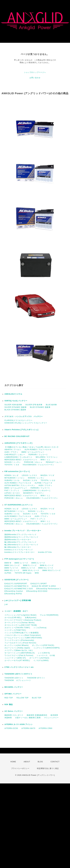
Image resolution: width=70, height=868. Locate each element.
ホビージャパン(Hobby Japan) (17, 648)
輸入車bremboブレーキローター (18, 547)
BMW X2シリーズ (12, 570)
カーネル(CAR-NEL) (13, 618)
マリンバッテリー (51, 718)
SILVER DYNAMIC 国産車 (16, 407)
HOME (13, 762)
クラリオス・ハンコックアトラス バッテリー (24, 416)
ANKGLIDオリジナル (13, 394)
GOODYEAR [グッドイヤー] (16, 580)
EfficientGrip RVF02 (13, 594)
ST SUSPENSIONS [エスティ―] (18, 505)
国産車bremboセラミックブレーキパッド (21, 537)
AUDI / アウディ (11, 452)
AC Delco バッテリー (14, 711)
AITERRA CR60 (45, 728)
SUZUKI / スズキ (30, 480)
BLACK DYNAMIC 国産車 (15, 410)
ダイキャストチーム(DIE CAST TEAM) (21, 625)
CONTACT (55, 762)
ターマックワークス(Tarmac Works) (20, 623)
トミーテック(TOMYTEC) (15, 630)
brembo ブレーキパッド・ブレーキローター (23, 531)
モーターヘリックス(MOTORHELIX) (20, 653)
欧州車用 (54, 715)
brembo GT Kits (45, 552)
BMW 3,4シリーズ (12, 565)
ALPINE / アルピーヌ (44, 483)
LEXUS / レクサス (29, 475)
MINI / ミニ (45, 460)
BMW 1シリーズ (21, 563)
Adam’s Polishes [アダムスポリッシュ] (21, 430)
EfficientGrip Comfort (14, 591)
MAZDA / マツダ (47, 475)
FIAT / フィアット (12, 491)
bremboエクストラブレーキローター (20, 552)
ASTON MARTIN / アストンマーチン (20, 485)
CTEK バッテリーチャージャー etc (19, 667)
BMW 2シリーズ (38, 563)
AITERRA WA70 (28, 728)
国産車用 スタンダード (14, 715)
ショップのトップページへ (35, 72)
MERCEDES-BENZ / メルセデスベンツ (21, 460)
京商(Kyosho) (31, 618)
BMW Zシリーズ (28, 568)
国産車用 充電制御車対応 (37, 715)
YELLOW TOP (22, 698)
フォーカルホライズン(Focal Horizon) (20, 643)
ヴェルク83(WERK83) (49, 615)
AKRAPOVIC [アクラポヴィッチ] (18, 443)
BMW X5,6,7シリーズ (51, 570)
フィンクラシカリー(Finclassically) (19, 640)
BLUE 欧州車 (51, 405)
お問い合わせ (35, 78)
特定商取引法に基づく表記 (48, 768)
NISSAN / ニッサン (13, 462)
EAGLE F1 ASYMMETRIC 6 (16, 586)
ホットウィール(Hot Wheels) (17, 645)
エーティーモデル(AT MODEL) (17, 660)
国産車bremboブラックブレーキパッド (21, 535)
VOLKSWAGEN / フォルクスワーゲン (38, 465)
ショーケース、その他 (46, 655)
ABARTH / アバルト (13, 450)
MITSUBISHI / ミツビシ (15, 478)
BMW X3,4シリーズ (31, 570)
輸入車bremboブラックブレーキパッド (21, 542)
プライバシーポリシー (20, 768)
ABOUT (27, 762)
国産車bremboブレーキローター (18, 540)
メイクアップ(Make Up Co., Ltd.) (19, 650)
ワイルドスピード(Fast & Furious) (19, 655)
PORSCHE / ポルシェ (33, 462)
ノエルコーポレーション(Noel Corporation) (23, 635)
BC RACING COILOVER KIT (17, 436)
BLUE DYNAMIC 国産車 (40, 407)
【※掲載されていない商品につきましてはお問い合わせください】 (32, 447)
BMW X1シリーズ (46, 568)
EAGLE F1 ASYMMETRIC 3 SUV (19, 589)
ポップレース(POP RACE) (43, 645)
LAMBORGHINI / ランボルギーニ (18, 457)
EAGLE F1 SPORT (39, 584)
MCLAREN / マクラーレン (47, 457)
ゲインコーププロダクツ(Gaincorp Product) (23, 620)
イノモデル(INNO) (41, 660)
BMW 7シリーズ (11, 568)
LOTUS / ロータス (12, 493)
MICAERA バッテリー (14, 687)
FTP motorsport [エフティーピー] (19, 559)
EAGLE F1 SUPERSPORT (16, 584)
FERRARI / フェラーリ (38, 455)
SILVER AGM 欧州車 (13, 405)
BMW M (8, 563)
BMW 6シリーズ (47, 565)
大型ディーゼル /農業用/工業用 (28, 718)
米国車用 (8, 718)
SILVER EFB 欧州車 (34, 405)
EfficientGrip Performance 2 (48, 589)
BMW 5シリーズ (30, 565)
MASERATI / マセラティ (33, 493)
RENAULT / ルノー (54, 462)
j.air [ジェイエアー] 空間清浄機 (18, 600)
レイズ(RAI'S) (44, 653)
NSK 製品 (9, 704)
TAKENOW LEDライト (14, 678)
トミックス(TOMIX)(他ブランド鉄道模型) (22, 633)
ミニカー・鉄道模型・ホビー (16, 611)
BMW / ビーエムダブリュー (33, 452)
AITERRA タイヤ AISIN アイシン (19, 724)
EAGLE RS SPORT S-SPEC (44, 586)
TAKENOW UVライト (36, 678)
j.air (6, 604)
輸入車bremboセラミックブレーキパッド (21, 545)
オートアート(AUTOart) (39, 658)
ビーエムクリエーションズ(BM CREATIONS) (23, 638)
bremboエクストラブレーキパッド (19, 550)
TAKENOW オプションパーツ (18, 680)
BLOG (40, 762)
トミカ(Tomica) (40, 628)
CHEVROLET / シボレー (15, 455)
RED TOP (9, 698)
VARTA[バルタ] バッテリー (16, 401)
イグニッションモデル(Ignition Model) (21, 615)
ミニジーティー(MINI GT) (15, 658)
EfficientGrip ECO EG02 (37, 591)
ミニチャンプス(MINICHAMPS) (47, 648)
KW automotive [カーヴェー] (17, 471)
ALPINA (8, 573)
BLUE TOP (37, 698)
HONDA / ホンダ (11, 475)
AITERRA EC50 (11, 728)
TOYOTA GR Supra (23, 573)
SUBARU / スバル (12, 480)
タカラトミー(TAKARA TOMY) (17, 628)
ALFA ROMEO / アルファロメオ (38, 450)
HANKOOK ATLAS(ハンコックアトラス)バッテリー (26, 423)
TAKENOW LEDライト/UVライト (18, 674)
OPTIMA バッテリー (13, 694)
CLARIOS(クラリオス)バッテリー (18, 420)
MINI (37, 573)
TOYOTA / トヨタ (12, 465)
